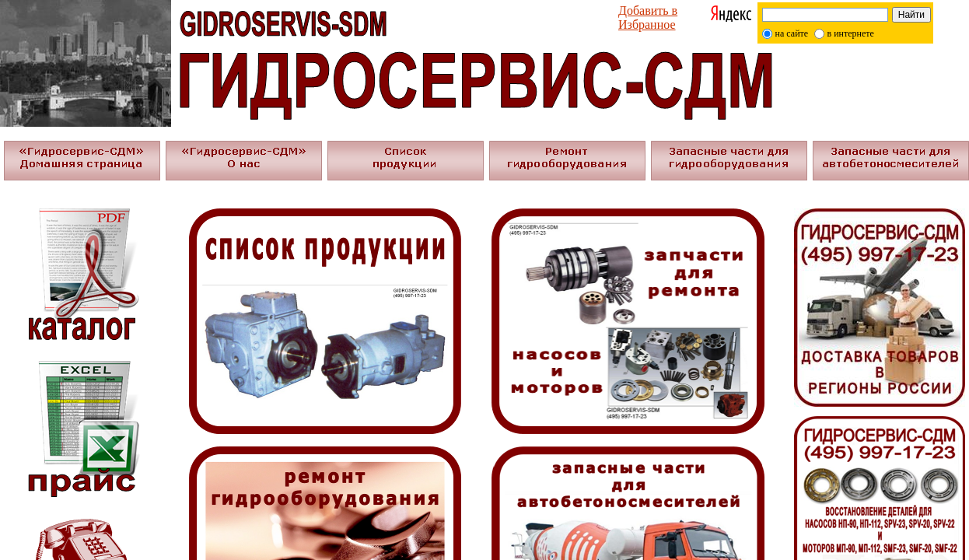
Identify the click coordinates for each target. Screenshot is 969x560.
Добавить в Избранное (648, 17)
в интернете (851, 33)
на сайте (792, 33)
